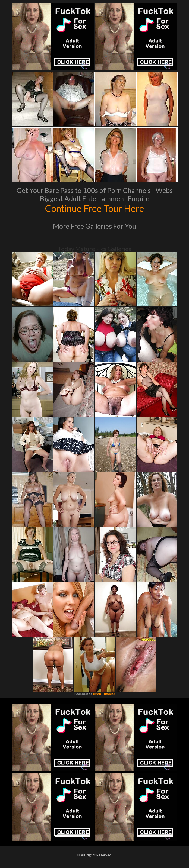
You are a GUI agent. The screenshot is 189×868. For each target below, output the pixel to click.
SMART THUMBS (104, 694)
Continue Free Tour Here (94, 208)
